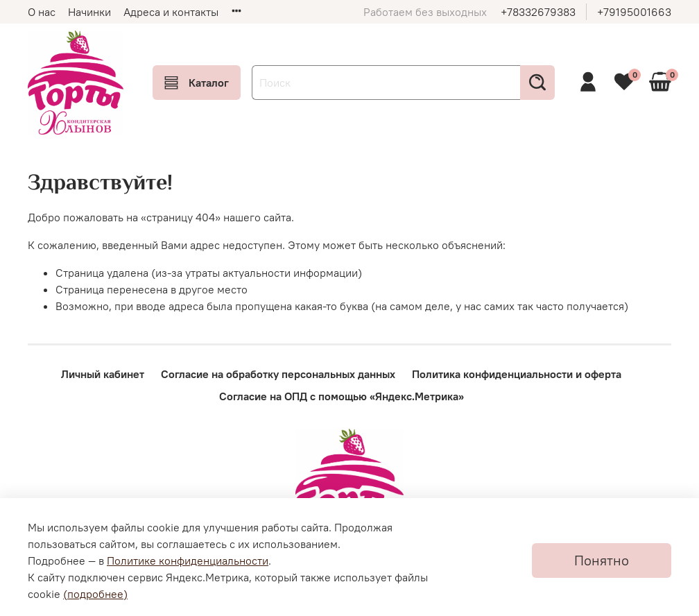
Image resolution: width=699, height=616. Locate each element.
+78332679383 (538, 12)
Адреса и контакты (171, 12)
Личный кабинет (103, 374)
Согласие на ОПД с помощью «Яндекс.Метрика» (342, 396)
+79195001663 (634, 12)
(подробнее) (95, 594)
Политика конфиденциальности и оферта (517, 374)
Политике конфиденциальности (188, 561)
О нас (42, 12)
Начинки (89, 12)
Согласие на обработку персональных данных (278, 374)
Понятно (602, 560)
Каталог (197, 83)
